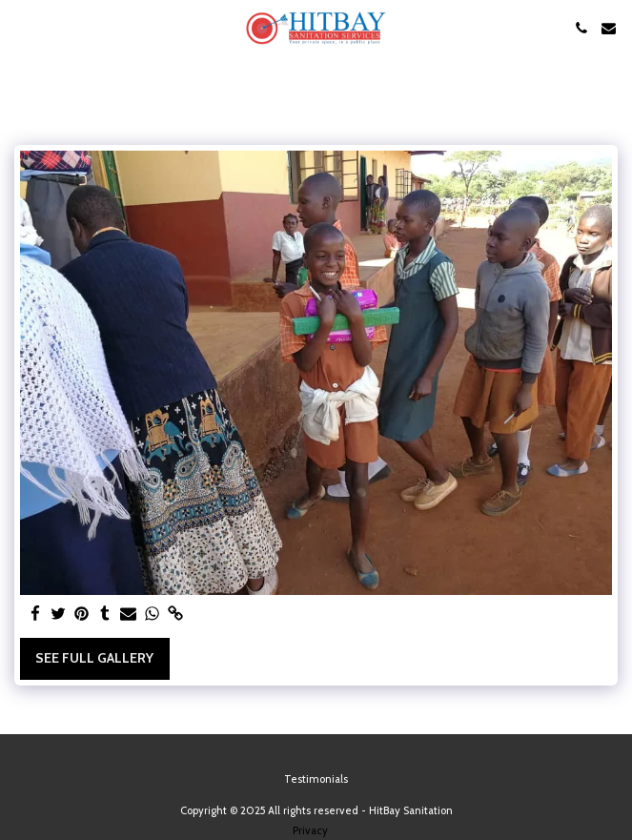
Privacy (310, 830)
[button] (21, 28)
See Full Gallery (94, 658)
